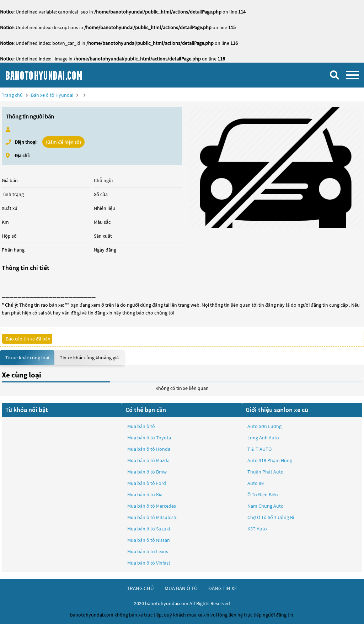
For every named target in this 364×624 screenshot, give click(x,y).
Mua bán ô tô (141, 426)
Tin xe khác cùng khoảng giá (89, 358)
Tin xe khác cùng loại (27, 358)
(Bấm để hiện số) (63, 142)
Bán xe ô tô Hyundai (52, 95)
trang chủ (140, 588)
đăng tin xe (223, 588)
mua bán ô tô (181, 588)
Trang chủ (12, 95)
